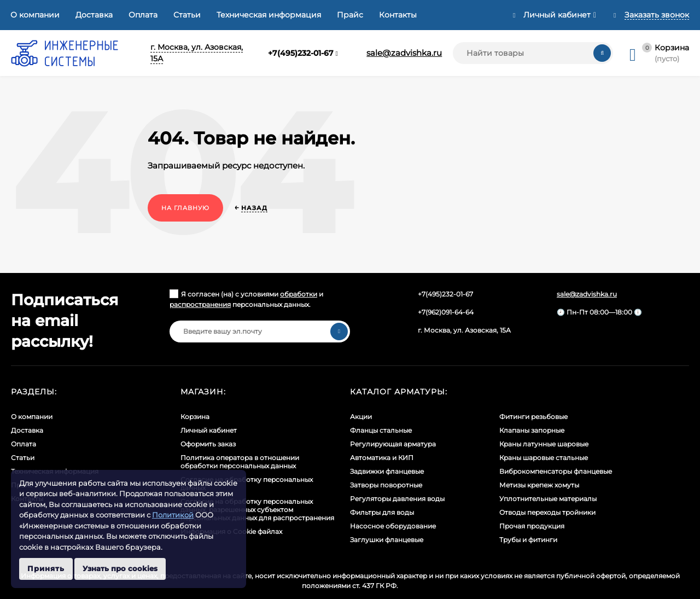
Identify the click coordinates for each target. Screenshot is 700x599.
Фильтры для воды (382, 512)
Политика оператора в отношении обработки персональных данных (240, 462)
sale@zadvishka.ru (404, 53)
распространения (200, 304)
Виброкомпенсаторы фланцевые (556, 471)
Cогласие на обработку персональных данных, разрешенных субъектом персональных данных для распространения (257, 510)
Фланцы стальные (381, 430)
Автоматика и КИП (382, 458)
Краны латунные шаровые (544, 444)
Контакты (398, 15)
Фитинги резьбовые (533, 417)
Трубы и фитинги (528, 540)
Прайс (350, 15)
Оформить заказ (208, 444)
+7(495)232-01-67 (301, 53)
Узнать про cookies (120, 568)
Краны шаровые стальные (544, 458)
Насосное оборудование (393, 526)
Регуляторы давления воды (397, 499)
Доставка (94, 15)
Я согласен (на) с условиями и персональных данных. (246, 299)
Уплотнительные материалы (548, 499)
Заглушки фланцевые (387, 540)
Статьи (187, 15)
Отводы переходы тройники (547, 512)
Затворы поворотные (386, 485)
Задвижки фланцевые (387, 471)
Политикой (173, 515)
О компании (35, 15)
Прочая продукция (532, 526)
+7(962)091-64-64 (446, 312)
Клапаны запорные (532, 430)
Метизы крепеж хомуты (539, 485)
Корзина (195, 417)
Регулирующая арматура (393, 444)
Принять (46, 568)
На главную (185, 208)
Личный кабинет (209, 430)
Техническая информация (269, 15)
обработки (299, 294)
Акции (361, 417)
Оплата (143, 15)
